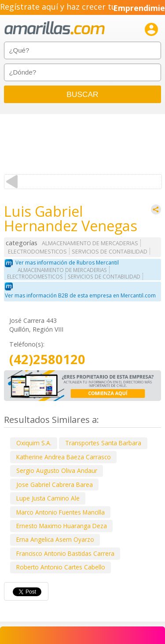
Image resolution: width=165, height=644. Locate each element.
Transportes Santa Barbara (103, 443)
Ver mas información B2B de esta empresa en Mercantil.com (80, 295)
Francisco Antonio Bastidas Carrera (65, 553)
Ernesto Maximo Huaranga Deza (62, 526)
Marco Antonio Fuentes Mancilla (60, 512)
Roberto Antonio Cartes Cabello (61, 567)
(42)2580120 (47, 360)
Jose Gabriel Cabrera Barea (55, 485)
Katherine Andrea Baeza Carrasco (64, 457)
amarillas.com (55, 28)
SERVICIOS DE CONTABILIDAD (110, 252)
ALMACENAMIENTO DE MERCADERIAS (90, 243)
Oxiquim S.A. (34, 443)
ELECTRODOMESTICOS (37, 252)
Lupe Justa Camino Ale (48, 498)
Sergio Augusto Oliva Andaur (57, 470)
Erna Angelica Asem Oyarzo (55, 539)
